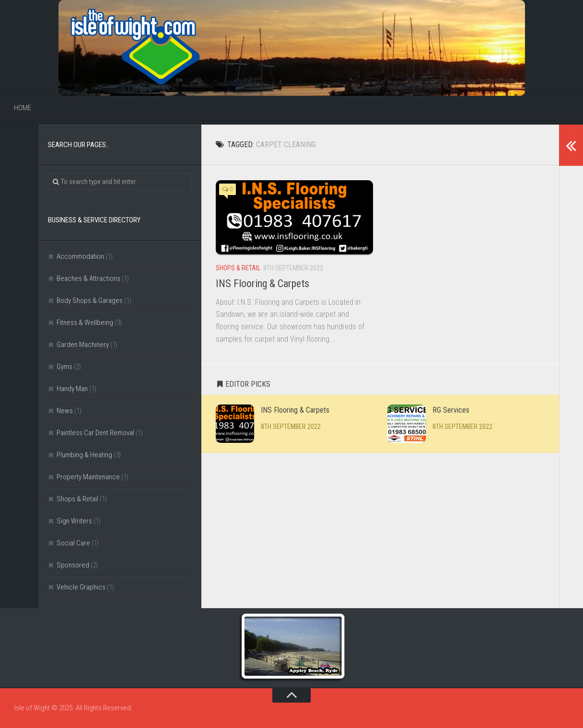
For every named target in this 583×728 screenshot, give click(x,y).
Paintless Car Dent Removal (95, 433)
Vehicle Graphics (81, 587)
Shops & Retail (238, 268)
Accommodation (80, 256)
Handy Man (72, 389)
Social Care (73, 543)
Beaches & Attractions (88, 278)
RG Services (451, 410)
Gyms (64, 367)
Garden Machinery (83, 345)
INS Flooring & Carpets (262, 283)
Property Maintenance (88, 477)
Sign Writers (74, 521)
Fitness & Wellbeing (85, 323)
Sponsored (73, 565)
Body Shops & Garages (90, 300)
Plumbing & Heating (84, 455)
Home (23, 108)
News (65, 411)
